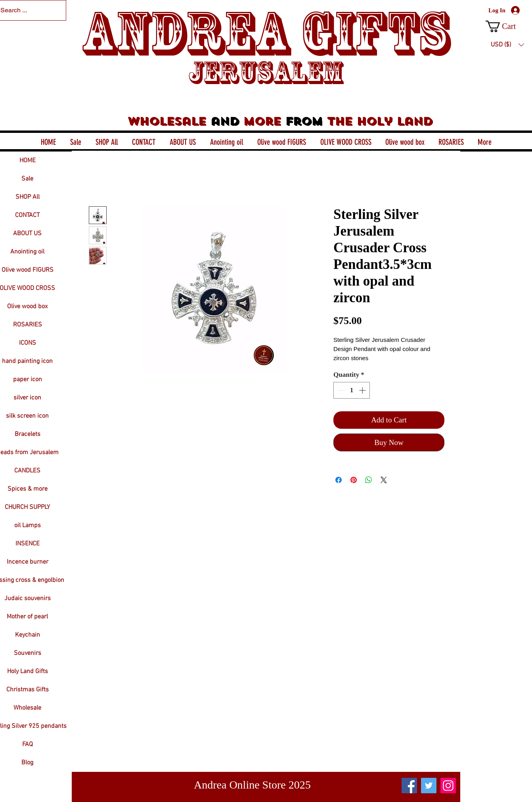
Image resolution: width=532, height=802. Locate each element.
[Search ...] (25, 10)
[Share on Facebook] (339, 480)
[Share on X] (384, 480)
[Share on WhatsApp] (369, 480)
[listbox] (507, 45)
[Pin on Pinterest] (354, 480)
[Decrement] (341, 390)
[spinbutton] (352, 390)
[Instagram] (448, 786)
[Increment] (363, 390)
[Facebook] (409, 786)
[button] (507, 26)
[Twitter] (429, 786)
